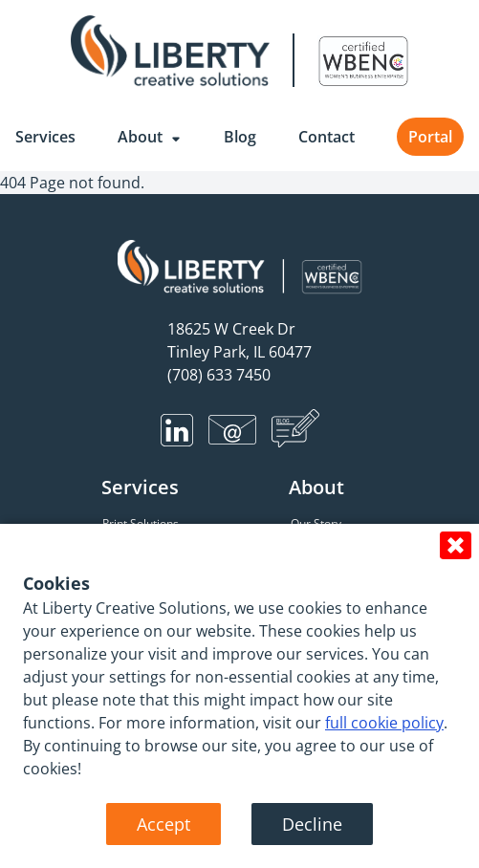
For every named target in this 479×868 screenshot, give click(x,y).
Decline (312, 824)
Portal (430, 137)
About (150, 137)
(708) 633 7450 (219, 375)
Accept (163, 824)
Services (45, 137)
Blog (240, 137)
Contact (327, 137)
